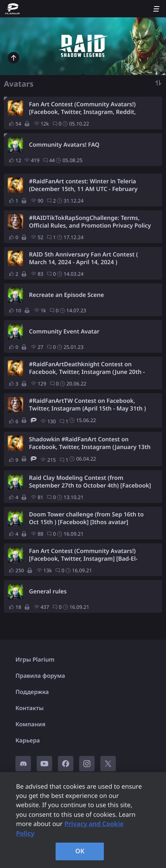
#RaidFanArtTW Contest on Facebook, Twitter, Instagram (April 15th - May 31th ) (87, 405)
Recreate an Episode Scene (66, 295)
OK (80, 851)
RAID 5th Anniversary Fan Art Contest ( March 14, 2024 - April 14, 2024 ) (83, 258)
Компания (30, 724)
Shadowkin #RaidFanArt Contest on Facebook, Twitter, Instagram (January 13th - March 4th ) (90, 443)
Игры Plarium (35, 660)
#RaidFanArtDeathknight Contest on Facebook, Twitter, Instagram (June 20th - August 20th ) (87, 368)
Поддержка (32, 692)
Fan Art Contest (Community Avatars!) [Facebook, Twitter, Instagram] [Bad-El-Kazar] (83, 555)
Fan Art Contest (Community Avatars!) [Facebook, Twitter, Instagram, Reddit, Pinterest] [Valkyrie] (82, 108)
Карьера (28, 741)
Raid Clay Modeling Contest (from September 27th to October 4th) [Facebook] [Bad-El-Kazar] (90, 482)
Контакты (30, 708)
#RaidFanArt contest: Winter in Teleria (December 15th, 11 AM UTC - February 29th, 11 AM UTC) (83, 185)
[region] (83, 820)
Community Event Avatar (64, 332)
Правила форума (40, 676)
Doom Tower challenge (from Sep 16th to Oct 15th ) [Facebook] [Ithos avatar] (86, 518)
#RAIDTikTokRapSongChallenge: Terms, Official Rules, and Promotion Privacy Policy (90, 222)
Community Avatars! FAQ (64, 145)
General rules (48, 592)
